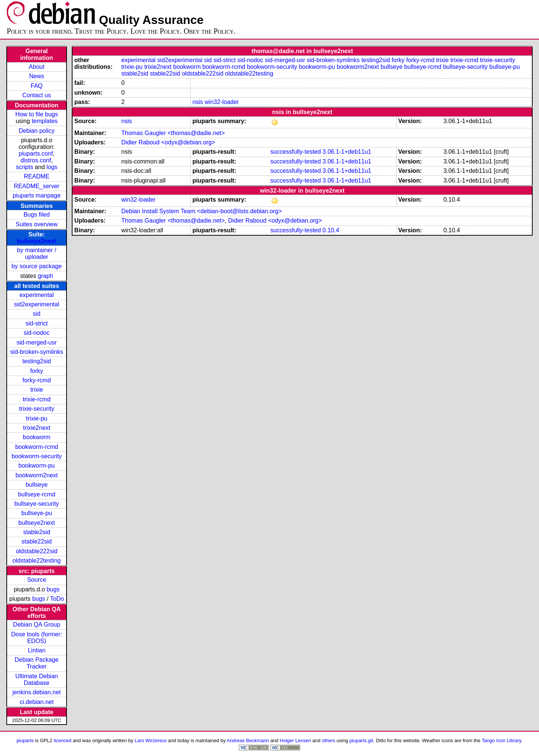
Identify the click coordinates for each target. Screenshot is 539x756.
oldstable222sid (36, 551)
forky (37, 371)
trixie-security (37, 409)
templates (45, 121)
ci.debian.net (37, 702)
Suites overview (37, 224)
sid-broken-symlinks (36, 352)
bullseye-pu (37, 513)
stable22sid (37, 541)
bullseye (37, 485)
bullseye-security (36, 504)
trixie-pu (37, 418)
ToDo (57, 599)
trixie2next (37, 428)
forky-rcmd (37, 380)
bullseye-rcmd (37, 494)
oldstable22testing (37, 561)
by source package (37, 266)
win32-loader (222, 102)
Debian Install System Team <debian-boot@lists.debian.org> (202, 211)
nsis (198, 102)
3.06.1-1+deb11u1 (347, 152)
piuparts (25, 740)
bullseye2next (37, 241)
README (37, 176)
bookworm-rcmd (37, 447)
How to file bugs (37, 114)
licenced (63, 740)
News (37, 76)
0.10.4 (331, 230)
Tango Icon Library (502, 740)
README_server (37, 186)
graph (45, 276)
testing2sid (37, 361)
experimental (37, 295)
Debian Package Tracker (36, 663)
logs (52, 167)
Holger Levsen (295, 740)
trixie (37, 390)
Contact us (37, 95)
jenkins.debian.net (37, 692)
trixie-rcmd (37, 399)
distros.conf (36, 160)
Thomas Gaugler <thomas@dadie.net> (173, 133)
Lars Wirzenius (151, 740)
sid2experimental (37, 304)
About (37, 67)
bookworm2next (37, 475)
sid (37, 314)
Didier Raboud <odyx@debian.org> (168, 142)
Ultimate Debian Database (37, 680)
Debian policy (37, 131)
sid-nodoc (36, 333)
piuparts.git (361, 740)
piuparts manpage (37, 195)
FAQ (37, 86)
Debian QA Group (37, 625)
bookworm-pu (37, 466)
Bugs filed (37, 215)
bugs (53, 589)
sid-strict (37, 323)
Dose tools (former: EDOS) (37, 638)
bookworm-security (37, 456)
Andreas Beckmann (248, 740)
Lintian (36, 650)
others (329, 740)
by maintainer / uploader (37, 253)
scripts (24, 167)
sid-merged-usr (37, 342)
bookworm (37, 437)
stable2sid (37, 532)
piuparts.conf (36, 154)
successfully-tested (295, 152)
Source (37, 580)
